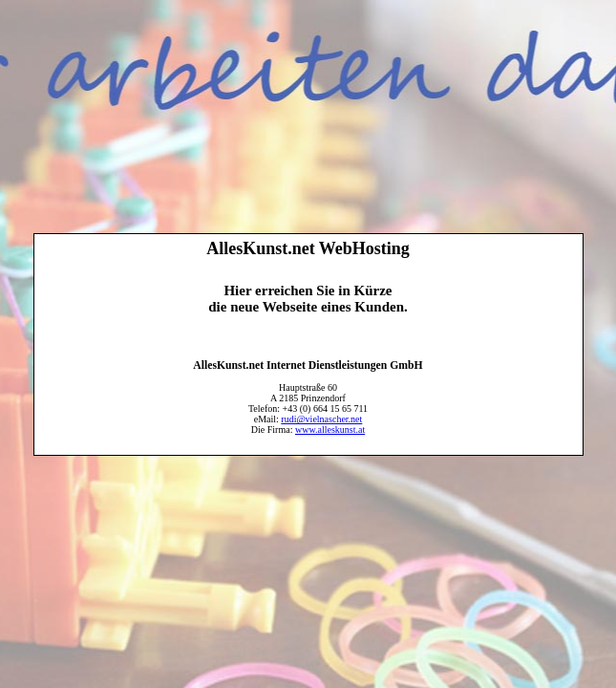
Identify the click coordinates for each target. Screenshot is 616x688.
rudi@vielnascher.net (321, 419)
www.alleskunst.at (330, 430)
